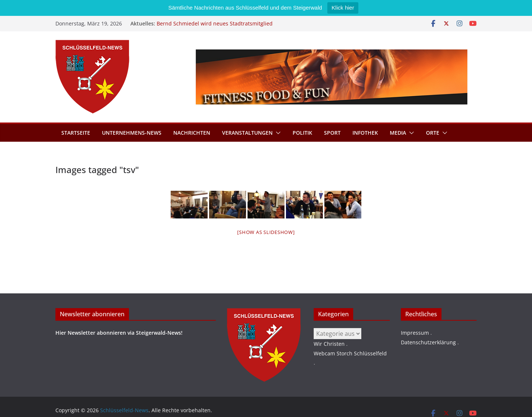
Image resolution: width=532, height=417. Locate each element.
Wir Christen (329, 344)
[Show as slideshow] (266, 232)
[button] (277, 133)
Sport (332, 133)
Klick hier (343, 8)
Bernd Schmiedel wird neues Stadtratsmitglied (215, 23)
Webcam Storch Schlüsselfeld (350, 353)
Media (398, 133)
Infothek (365, 133)
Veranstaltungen (247, 133)
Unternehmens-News (132, 133)
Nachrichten (192, 133)
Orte (433, 133)
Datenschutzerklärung (428, 342)
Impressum (415, 333)
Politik (302, 133)
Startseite (76, 133)
